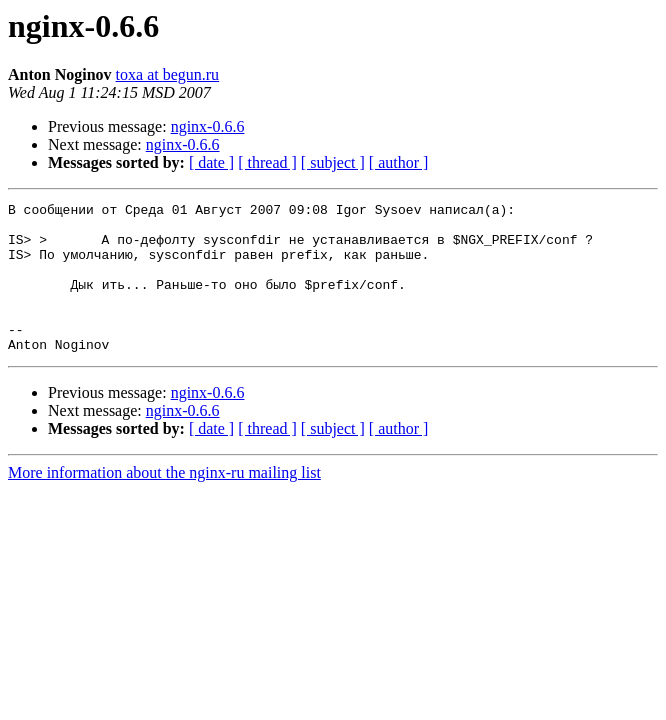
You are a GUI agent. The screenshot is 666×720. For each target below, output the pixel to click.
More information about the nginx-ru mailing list (164, 502)
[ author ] (399, 162)
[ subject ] (333, 162)
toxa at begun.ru (168, 74)
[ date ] (211, 162)
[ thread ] (267, 162)
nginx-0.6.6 (208, 126)
